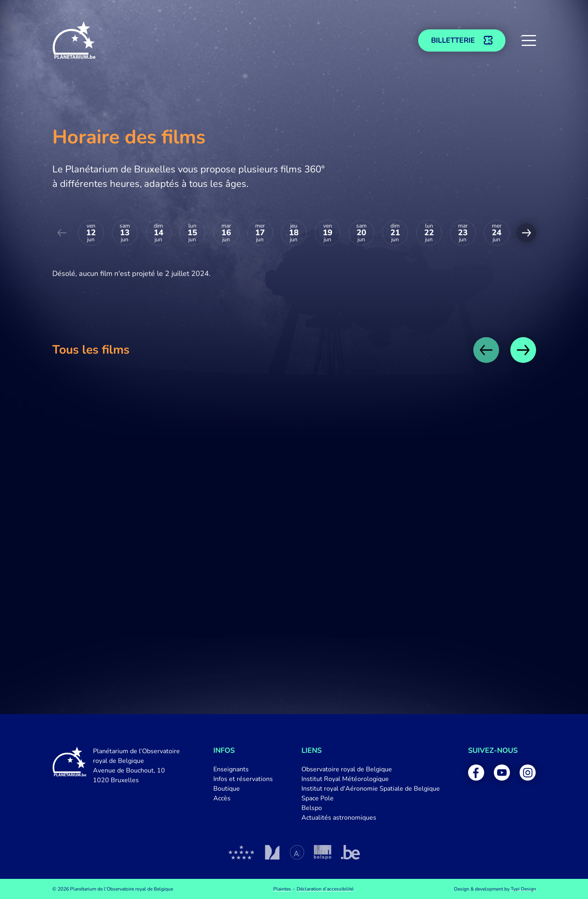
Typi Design (523, 889)
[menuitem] (243, 769)
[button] (529, 40)
